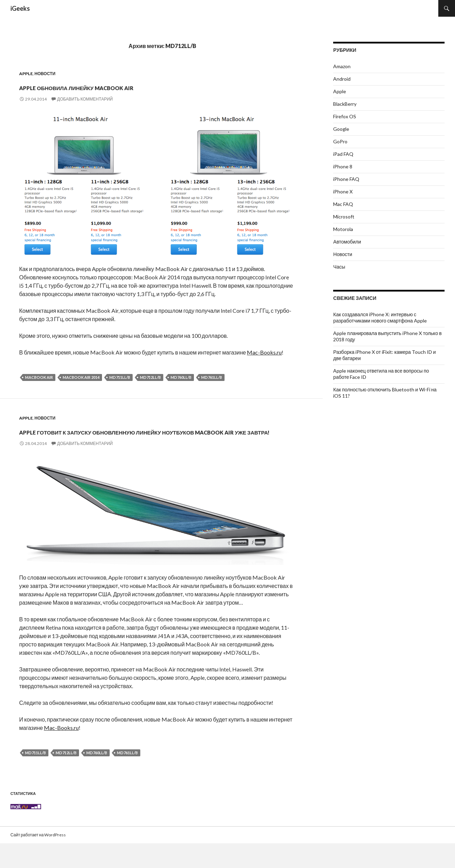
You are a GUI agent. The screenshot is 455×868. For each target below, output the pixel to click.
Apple (26, 74)
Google (341, 129)
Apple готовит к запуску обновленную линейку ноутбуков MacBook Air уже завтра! (142, 443)
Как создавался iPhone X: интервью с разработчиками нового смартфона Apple (380, 317)
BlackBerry (345, 104)
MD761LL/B (212, 377)
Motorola (343, 229)
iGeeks (20, 8)
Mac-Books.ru (264, 352)
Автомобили (347, 242)
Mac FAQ (343, 204)
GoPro (340, 141)
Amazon (342, 66)
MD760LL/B (181, 377)
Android (342, 79)
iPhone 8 (343, 166)
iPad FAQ (343, 154)
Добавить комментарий (85, 99)
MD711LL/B (120, 377)
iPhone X (343, 192)
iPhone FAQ (346, 179)
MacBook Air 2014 (81, 377)
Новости (45, 74)
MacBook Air (39, 377)
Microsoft (344, 217)
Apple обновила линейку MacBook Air (138, 86)
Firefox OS (345, 116)
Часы (339, 267)
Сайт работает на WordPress (38, 859)
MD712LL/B (150, 377)
